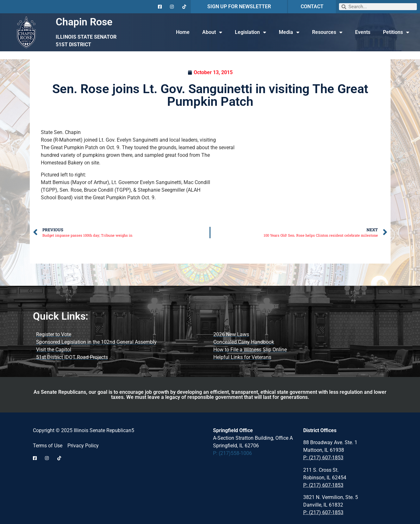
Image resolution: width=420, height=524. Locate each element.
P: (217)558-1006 (232, 453)
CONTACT (312, 6)
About (212, 32)
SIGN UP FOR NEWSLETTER (239, 6)
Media (289, 32)
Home (183, 32)
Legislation (251, 32)
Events (363, 32)
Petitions (396, 32)
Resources (327, 32)
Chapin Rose (84, 22)
